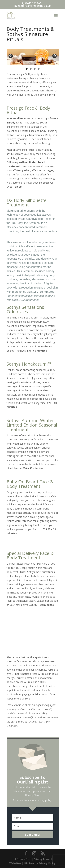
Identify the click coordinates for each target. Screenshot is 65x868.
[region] (33, 57)
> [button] (54, 56)
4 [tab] (39, 69)
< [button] (11, 56)
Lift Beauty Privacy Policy (40, 863)
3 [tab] (35, 69)
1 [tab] (27, 69)
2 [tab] (31, 69)
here (21, 800)
